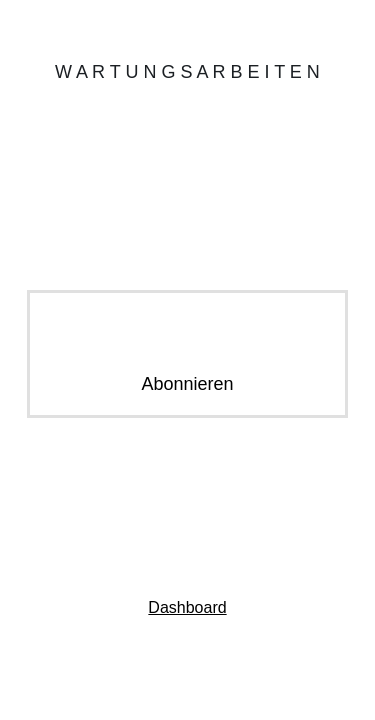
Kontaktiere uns (187, 523)
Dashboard (187, 607)
